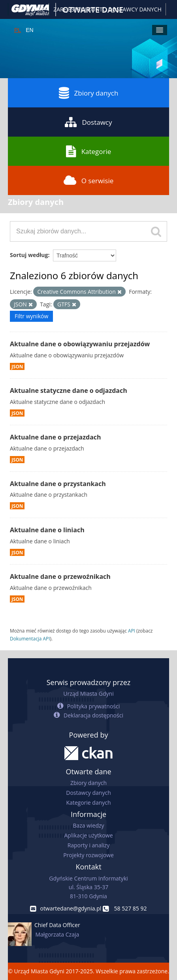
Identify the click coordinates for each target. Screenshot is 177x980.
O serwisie (89, 180)
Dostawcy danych (88, 793)
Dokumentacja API (30, 638)
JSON (17, 366)
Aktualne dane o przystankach (58, 484)
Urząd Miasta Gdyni (88, 694)
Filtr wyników (31, 316)
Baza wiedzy (88, 825)
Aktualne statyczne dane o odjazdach (69, 390)
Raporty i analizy (89, 845)
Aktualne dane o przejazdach (56, 437)
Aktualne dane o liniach (47, 530)
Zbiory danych (89, 93)
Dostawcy (88, 122)
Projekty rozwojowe (88, 855)
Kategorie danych (88, 803)
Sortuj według (29, 255)
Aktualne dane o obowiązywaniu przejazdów (80, 344)
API (132, 631)
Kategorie (89, 151)
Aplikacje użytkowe (89, 835)
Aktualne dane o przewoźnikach (60, 576)
